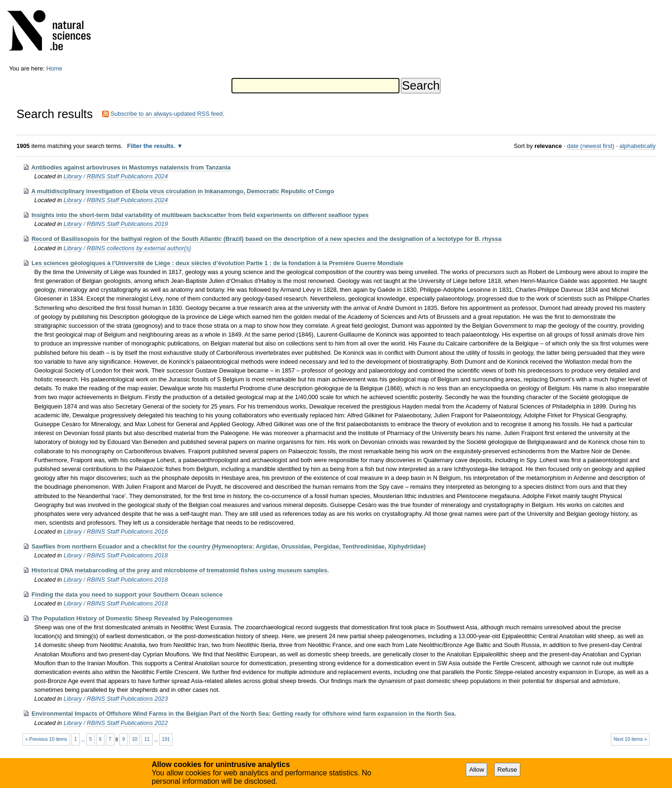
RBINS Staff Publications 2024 (127, 176)
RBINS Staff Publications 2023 (127, 699)
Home (54, 68)
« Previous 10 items (46, 739)
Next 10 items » (630, 739)
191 (166, 739)
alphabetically (637, 146)
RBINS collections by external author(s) (139, 248)
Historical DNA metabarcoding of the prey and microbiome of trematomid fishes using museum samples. (180, 570)
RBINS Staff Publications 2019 (127, 224)
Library (73, 176)
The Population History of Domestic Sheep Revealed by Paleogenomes (132, 618)
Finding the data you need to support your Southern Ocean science (127, 595)
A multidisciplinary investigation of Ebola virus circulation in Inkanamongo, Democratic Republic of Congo (183, 191)
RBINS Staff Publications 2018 (127, 555)
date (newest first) (591, 146)
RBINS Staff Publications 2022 (127, 723)
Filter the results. (152, 146)
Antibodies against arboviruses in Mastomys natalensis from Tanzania (131, 167)
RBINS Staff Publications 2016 (127, 531)
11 (147, 739)
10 (135, 739)
